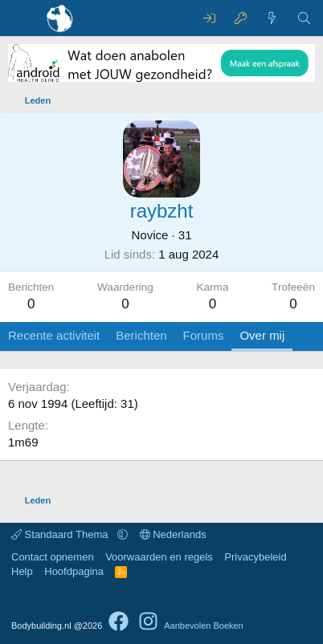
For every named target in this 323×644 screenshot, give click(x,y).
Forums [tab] (204, 335)
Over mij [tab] (262, 335)
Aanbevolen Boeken (203, 626)
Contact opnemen (53, 557)
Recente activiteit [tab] (54, 335)
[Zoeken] (304, 18)
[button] (123, 534)
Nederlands (173, 534)
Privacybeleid (255, 557)
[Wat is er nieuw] (272, 18)
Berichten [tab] (141, 335)
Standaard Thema (61, 534)
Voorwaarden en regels (159, 557)
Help (22, 571)
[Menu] (22, 18)
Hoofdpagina (74, 571)
